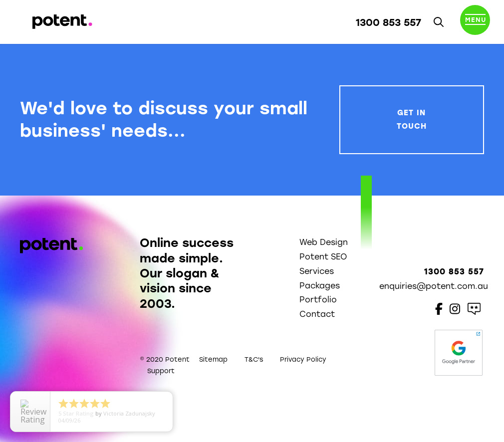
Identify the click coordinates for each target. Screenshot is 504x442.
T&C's (254, 359)
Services (317, 271)
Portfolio (318, 300)
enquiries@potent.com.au (434, 286)
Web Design (324, 242)
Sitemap (213, 359)
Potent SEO (323, 257)
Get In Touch (412, 119)
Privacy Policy (303, 359)
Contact (317, 314)
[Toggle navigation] (475, 22)
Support (161, 371)
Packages (320, 286)
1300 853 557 (388, 22)
